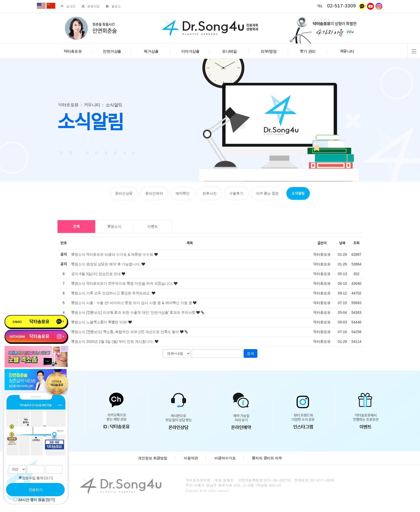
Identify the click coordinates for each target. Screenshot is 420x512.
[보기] (49, 478)
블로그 (113, 6)
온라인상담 (124, 193)
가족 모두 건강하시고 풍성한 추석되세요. (119, 293)
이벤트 (153, 226)
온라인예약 (154, 193)
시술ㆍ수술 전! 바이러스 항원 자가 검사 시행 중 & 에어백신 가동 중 (140, 303)
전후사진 (209, 193)
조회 (356, 243)
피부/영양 (269, 51)
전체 (76, 226)
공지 (75, 274)
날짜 (342, 243)
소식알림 (298, 193)
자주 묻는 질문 (268, 193)
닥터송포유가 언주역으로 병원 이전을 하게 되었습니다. (130, 283)
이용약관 (191, 458)
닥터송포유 (73, 51)
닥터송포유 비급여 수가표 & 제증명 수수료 (120, 254)
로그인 (68, 6)
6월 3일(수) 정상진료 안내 (101, 274)
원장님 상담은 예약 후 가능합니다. (114, 264)
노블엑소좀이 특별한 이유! (107, 322)
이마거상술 (190, 51)
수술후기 (236, 193)
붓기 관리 (308, 51)
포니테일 (229, 51)
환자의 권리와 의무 (267, 458)
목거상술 (151, 51)
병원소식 (114, 226)
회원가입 (90, 6)
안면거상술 (112, 51)
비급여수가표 (225, 458)
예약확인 (183, 193)
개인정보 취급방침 (153, 458)
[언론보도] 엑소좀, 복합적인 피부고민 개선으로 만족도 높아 (133, 332)
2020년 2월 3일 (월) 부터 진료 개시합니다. (121, 342)
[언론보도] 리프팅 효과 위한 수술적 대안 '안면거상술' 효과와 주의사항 (141, 312)
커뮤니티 (347, 51)
